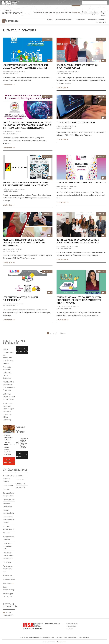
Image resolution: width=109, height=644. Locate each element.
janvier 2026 (20, 487)
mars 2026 (20, 480)
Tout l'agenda (21, 455)
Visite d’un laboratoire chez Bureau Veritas (9, 397)
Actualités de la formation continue (9, 478)
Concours (6, 489)
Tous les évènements (22, 350)
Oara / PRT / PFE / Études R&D (8, 546)
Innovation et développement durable (9, 519)
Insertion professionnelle (64, 20)
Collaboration (81, 20)
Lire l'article (7, 85)
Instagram (61, 627)
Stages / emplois (9, 579)
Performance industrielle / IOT (8, 569)
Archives (70, 629)
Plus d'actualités (9, 461)
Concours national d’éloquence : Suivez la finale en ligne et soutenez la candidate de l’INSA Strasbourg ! (79, 300)
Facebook (47, 627)
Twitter (50, 627)
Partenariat (7, 562)
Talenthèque (8, 583)
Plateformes (8, 575)
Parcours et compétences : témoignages (8, 555)
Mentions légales (73, 623)
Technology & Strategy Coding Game (76, 122)
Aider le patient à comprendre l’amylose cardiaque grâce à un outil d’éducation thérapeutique (24, 243)
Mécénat (6, 533)
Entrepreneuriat (101, 22)
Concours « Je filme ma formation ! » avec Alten (81, 182)
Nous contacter (72, 626)
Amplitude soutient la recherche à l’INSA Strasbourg (7, 372)
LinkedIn (57, 627)
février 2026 (20, 484)
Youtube (54, 627)
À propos (50, 20)
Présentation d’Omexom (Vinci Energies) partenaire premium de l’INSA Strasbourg (9, 411)
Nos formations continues (97, 20)
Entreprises (12, 21)
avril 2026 (19, 476)
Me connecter (61, 642)
